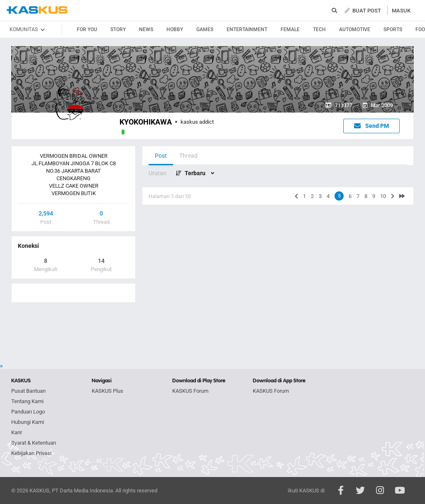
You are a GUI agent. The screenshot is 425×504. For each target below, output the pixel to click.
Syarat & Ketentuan (34, 443)
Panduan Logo (28, 412)
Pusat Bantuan (28, 391)
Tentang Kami (27, 401)
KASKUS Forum (190, 391)
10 (383, 196)
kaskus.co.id (37, 10)
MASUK (401, 11)
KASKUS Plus (107, 391)
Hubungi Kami (28, 422)
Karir (17, 432)
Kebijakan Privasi (31, 453)
